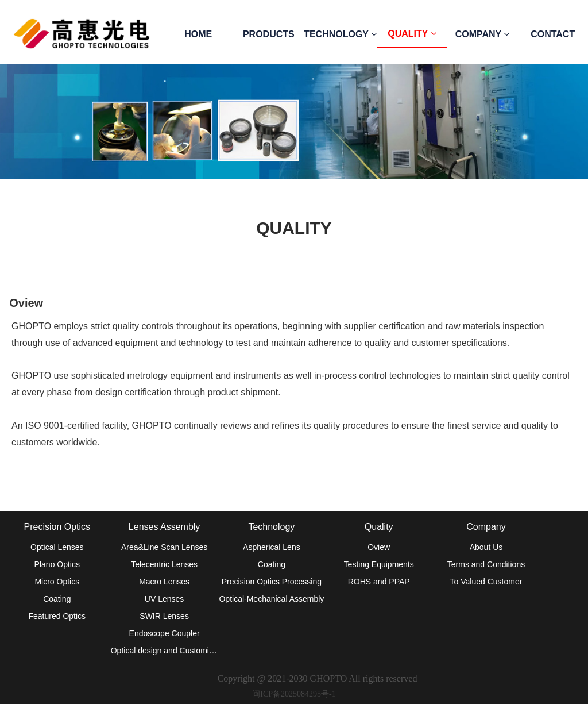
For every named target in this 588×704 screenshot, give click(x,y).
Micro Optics (57, 582)
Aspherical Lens (272, 547)
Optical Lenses (57, 547)
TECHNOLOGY (340, 34)
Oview (379, 547)
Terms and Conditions (486, 564)
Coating (57, 599)
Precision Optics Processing (272, 582)
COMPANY (483, 34)
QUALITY (412, 34)
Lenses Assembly (165, 527)
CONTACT (553, 34)
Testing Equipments (379, 564)
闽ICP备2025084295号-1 (294, 694)
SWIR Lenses (164, 616)
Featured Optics (57, 616)
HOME (198, 34)
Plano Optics (57, 564)
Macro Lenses (164, 582)
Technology (271, 527)
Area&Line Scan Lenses (164, 547)
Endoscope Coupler (165, 633)
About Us (486, 547)
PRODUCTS (269, 34)
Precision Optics (57, 527)
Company (486, 527)
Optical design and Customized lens (165, 651)
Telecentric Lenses (164, 564)
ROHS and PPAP (379, 582)
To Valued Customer (486, 582)
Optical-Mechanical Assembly (271, 599)
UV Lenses (164, 599)
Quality (379, 527)
